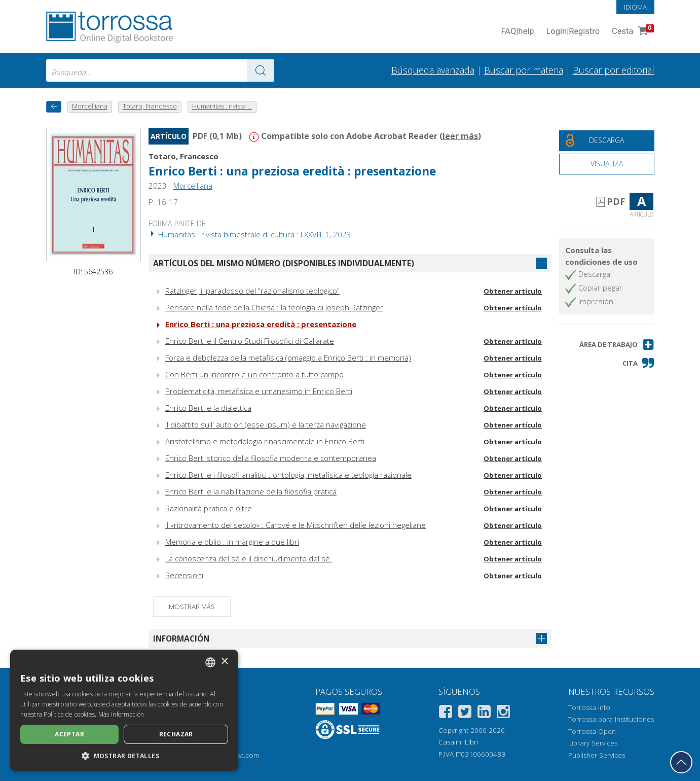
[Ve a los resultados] (261, 70)
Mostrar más (192, 607)
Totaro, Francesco (183, 156)
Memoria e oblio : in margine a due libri (232, 542)
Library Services (593, 743)
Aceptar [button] (69, 734)
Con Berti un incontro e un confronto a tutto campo (254, 374)
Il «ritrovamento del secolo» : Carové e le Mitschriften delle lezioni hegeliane (296, 525)
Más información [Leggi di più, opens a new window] (121, 714)
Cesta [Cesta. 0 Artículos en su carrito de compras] (632, 32)
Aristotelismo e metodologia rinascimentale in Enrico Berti (265, 441)
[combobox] (160, 70)
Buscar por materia (524, 70)
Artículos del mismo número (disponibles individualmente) (284, 263)
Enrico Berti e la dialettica (208, 408)
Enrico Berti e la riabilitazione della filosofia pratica (251, 491)
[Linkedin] (484, 713)
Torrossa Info (589, 707)
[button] (617, 345)
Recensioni (184, 575)
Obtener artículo (513, 291)
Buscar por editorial (614, 70)
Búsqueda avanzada (433, 70)
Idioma (635, 7)
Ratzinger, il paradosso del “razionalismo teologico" (252, 291)
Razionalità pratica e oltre (209, 508)
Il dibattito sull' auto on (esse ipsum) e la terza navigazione (266, 424)
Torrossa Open (592, 731)
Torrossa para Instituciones (611, 719)
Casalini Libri (458, 742)
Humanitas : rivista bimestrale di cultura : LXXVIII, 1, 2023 (250, 234)
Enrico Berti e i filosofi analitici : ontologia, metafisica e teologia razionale (288, 475)
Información (181, 638)
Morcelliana (193, 186)
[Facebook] (446, 713)
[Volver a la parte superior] (681, 762)
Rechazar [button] (176, 734)
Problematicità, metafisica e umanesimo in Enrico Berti (259, 391)
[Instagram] (503, 713)
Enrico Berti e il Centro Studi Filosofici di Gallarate (250, 341)
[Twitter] (465, 713)
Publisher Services (597, 755)
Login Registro (573, 32)
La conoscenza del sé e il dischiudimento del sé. (249, 558)
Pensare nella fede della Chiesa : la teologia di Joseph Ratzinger (274, 307)
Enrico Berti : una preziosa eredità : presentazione (292, 171)
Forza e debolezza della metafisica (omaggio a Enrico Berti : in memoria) (288, 358)
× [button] (224, 662)
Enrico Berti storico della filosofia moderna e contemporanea (271, 458)
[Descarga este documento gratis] (606, 141)
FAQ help (518, 32)
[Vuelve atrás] (54, 107)
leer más (460, 136)
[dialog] (124, 710)
